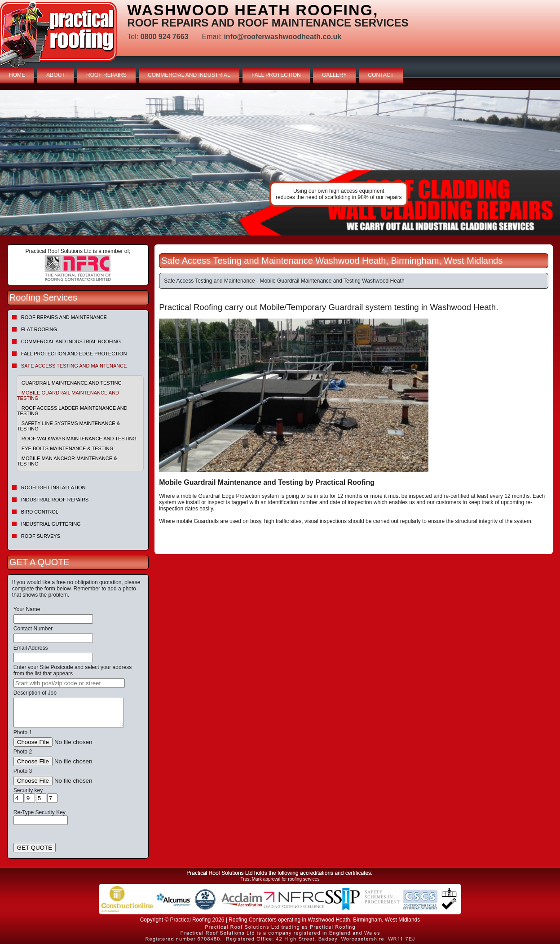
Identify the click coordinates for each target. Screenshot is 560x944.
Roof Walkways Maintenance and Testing (79, 439)
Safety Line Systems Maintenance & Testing (68, 426)
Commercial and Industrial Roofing (71, 341)
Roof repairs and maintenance (64, 317)
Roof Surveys (41, 536)
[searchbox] (69, 683)
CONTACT (381, 75)
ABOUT (55, 75)
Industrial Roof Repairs (55, 500)
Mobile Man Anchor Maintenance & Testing (67, 461)
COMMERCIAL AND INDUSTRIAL (189, 75)
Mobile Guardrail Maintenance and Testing (68, 395)
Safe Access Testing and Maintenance (74, 366)
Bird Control (40, 512)
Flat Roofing (39, 329)
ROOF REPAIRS (106, 75)
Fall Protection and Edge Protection (74, 354)
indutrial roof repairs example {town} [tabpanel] (280, 163)
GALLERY (334, 75)
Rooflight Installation (53, 488)
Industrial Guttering (51, 524)
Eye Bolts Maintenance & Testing (67, 448)
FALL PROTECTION (276, 75)
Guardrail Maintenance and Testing (72, 383)
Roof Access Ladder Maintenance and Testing (72, 411)
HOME (17, 75)
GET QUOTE (35, 848)
